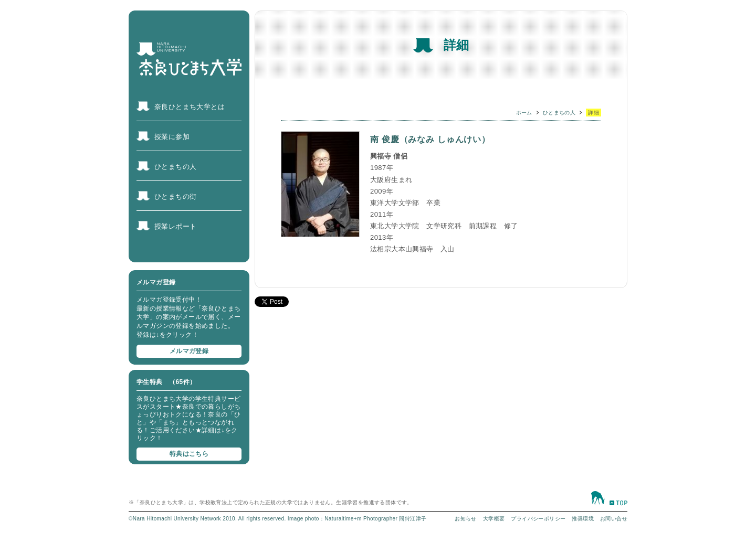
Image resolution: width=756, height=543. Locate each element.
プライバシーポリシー (538, 519)
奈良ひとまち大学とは (190, 107)
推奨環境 (583, 519)
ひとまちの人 (175, 167)
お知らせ (466, 519)
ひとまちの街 (175, 196)
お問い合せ (614, 519)
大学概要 (494, 519)
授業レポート (175, 226)
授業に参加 (172, 137)
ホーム (524, 113)
